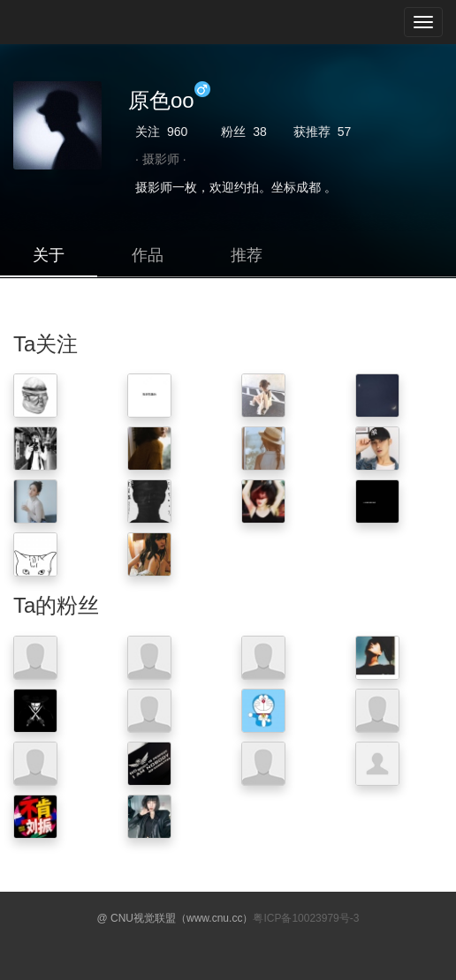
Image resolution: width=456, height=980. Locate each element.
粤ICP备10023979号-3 (306, 918)
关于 (49, 255)
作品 (148, 255)
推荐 (247, 255)
